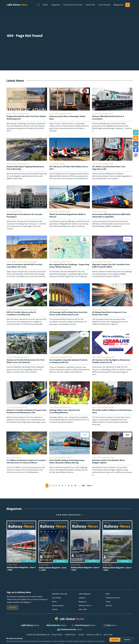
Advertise (90, 5)
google (136, 155)
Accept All (115, 640)
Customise (127, 640)
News (46, 5)
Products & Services (73, 5)
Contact (55, 614)
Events (108, 606)
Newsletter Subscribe (60, 598)
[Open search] (38, 5)
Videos (54, 606)
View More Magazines (68, 519)
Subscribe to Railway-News (136, 132)
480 (83, 490)
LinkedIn (136, 144)
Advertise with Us (85, 610)
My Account (136, 138)
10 (75, 490)
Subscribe (13, 612)
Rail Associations (58, 610)
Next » (90, 490)
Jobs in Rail (83, 614)
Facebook (136, 150)
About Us (109, 610)
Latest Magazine (85, 598)
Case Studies (104, 5)
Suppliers (56, 5)
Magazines (119, 5)
